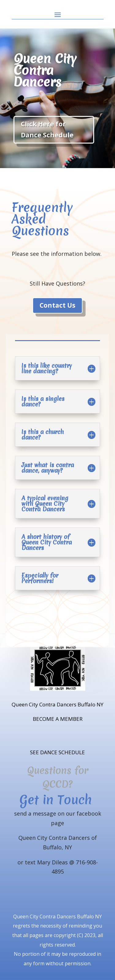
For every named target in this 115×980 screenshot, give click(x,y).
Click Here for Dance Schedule (47, 129)
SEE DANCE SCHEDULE (57, 752)
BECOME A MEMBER (58, 719)
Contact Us (57, 305)
